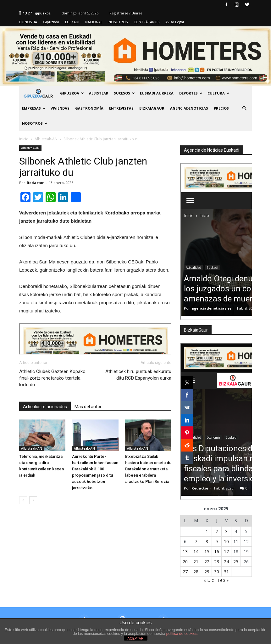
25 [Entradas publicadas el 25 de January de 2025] (236, 562)
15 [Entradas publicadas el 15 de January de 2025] (207, 552)
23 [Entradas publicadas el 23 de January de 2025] (217, 562)
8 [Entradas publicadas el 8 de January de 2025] (207, 541)
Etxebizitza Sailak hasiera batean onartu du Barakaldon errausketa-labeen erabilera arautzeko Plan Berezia (148, 469)
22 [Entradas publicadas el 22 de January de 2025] (207, 562)
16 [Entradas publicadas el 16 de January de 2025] (217, 552)
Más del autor (88, 407)
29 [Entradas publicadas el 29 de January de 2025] (207, 572)
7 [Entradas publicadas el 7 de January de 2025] (196, 541)
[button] (244, 108)
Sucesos (124, 93)
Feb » (223, 580)
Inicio (24, 139)
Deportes (191, 93)
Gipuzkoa (51, 22)
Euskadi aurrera (157, 93)
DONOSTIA (28, 22)
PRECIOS (221, 108)
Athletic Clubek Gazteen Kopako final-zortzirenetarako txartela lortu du (52, 378)
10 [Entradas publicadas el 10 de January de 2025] (226, 541)
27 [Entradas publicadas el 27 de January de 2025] (185, 572)
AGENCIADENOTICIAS (189, 108)
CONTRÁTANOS (147, 22)
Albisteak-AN (30, 148)
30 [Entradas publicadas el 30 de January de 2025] (217, 572)
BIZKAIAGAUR (152, 108)
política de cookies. (182, 634)
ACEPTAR (135, 638)
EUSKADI (72, 22)
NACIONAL (94, 22)
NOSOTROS (118, 22)
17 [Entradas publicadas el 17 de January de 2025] (226, 552)
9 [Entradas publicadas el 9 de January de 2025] (217, 541)
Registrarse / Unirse (126, 13)
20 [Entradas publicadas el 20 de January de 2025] (185, 562)
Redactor (35, 183)
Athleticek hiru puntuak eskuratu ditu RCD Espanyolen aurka (138, 375)
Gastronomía (89, 108)
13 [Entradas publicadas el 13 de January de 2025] (185, 552)
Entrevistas (121, 108)
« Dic (209, 580)
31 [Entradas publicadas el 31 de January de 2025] (226, 572)
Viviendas (60, 108)
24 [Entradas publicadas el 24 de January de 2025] (226, 562)
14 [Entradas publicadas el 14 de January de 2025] (196, 552)
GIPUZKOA (72, 93)
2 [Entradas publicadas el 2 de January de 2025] (217, 531)
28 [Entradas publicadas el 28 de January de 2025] (196, 572)
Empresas (34, 108)
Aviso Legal (175, 22)
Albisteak (99, 93)
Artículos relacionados (45, 407)
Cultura (218, 93)
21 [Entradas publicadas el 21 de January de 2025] (196, 562)
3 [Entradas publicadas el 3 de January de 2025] (226, 531)
